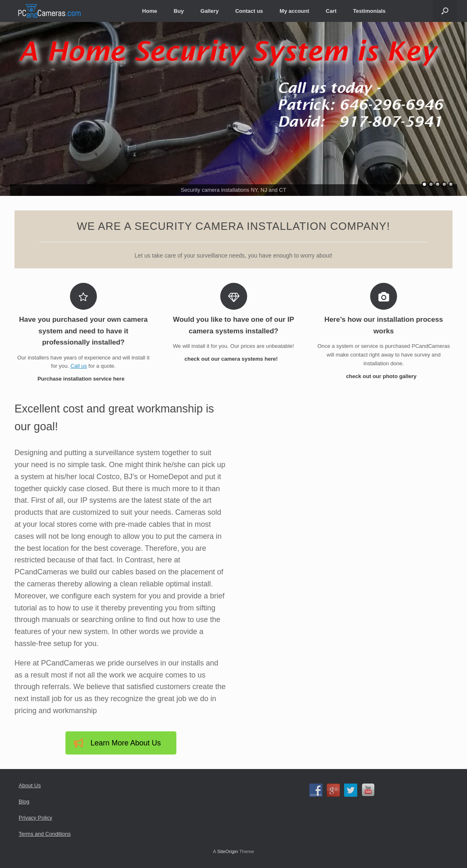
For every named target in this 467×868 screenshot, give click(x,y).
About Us (30, 785)
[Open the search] (445, 11)
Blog (24, 802)
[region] (233, 109)
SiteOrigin (227, 851)
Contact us (249, 11)
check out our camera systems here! (233, 359)
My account (294, 11)
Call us (79, 366)
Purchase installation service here (83, 379)
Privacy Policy (35, 818)
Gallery (209, 11)
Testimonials (370, 11)
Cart (331, 11)
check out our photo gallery (384, 376)
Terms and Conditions (45, 834)
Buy (179, 11)
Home (149, 11)
